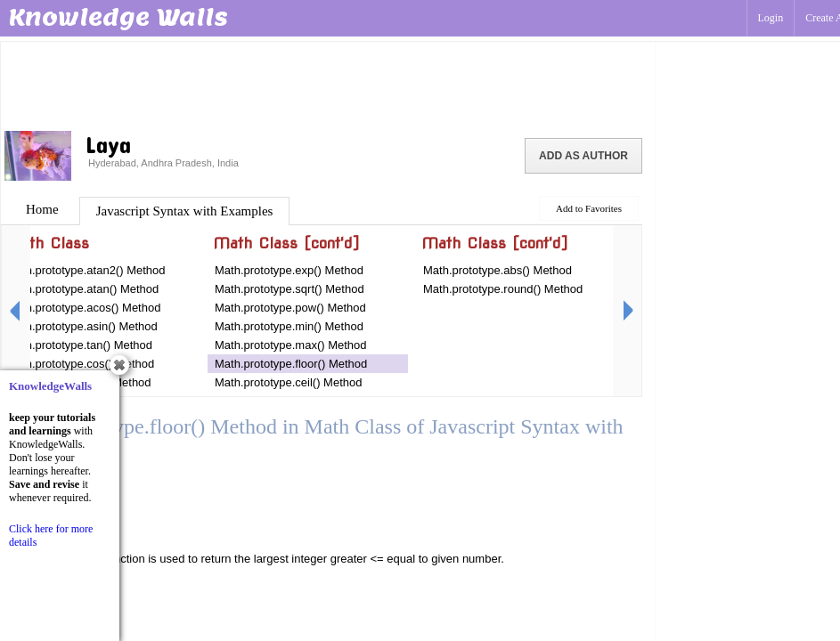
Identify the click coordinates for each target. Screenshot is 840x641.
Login (771, 18)
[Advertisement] (328, 85)
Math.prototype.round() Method (503, 289)
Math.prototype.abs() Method (497, 270)
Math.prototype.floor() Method (291, 364)
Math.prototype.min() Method (289, 326)
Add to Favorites (589, 208)
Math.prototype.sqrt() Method (290, 289)
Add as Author (583, 156)
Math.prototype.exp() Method (289, 270)
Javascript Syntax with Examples (185, 211)
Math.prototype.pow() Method (290, 308)
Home (42, 209)
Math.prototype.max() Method (291, 345)
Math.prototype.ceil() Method (288, 382)
